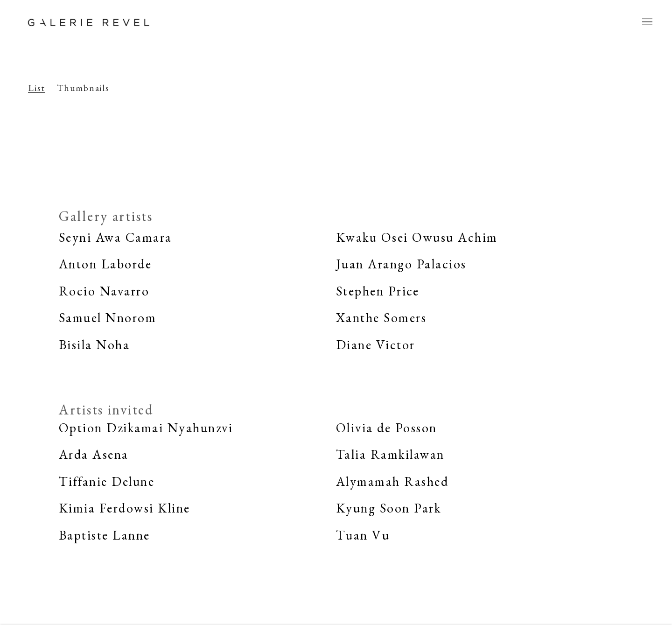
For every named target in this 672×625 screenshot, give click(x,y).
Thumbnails (83, 88)
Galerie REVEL (89, 22)
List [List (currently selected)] (37, 88)
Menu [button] (646, 22)
